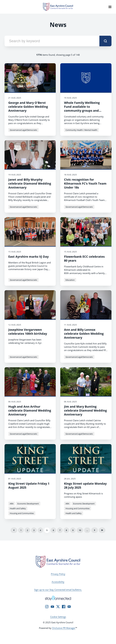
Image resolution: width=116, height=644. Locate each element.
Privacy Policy (58, 574)
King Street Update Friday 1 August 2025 (29, 485)
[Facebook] (64, 607)
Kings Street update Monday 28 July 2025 (85, 485)
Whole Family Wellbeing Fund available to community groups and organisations (82, 109)
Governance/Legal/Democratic (23, 130)
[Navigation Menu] (110, 7)
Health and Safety (18, 508)
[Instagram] (47, 607)
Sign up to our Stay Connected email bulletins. (58, 590)
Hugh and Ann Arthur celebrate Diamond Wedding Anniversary (30, 410)
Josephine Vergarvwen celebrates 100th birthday (28, 332)
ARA (12, 504)
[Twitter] (58, 607)
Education (70, 280)
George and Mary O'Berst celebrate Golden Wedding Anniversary (28, 107)
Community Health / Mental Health (81, 130)
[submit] (105, 41)
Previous (14, 530)
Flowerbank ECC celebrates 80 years (84, 259)
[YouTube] (52, 607)
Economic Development (28, 504)
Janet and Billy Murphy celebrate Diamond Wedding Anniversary (30, 183)
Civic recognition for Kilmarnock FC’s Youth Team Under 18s (85, 183)
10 (80, 530)
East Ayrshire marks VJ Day (28, 257)
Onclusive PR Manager (64, 628)
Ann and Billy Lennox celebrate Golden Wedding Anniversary (84, 334)
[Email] (69, 607)
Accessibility (58, 582)
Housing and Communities (22, 513)
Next (95, 530)
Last (102, 530)
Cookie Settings (58, 617)
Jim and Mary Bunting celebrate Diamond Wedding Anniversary (85, 410)
